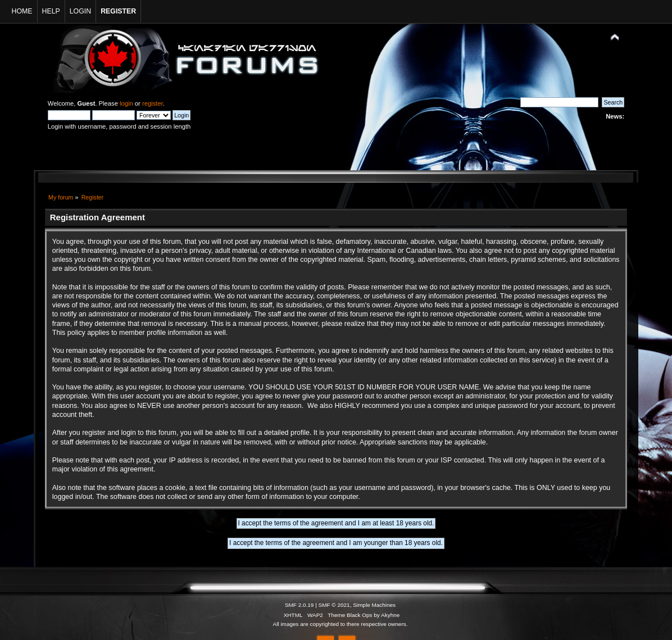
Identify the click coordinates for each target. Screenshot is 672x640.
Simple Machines (374, 605)
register (153, 103)
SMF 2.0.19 (299, 605)
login (126, 103)
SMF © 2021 (334, 605)
